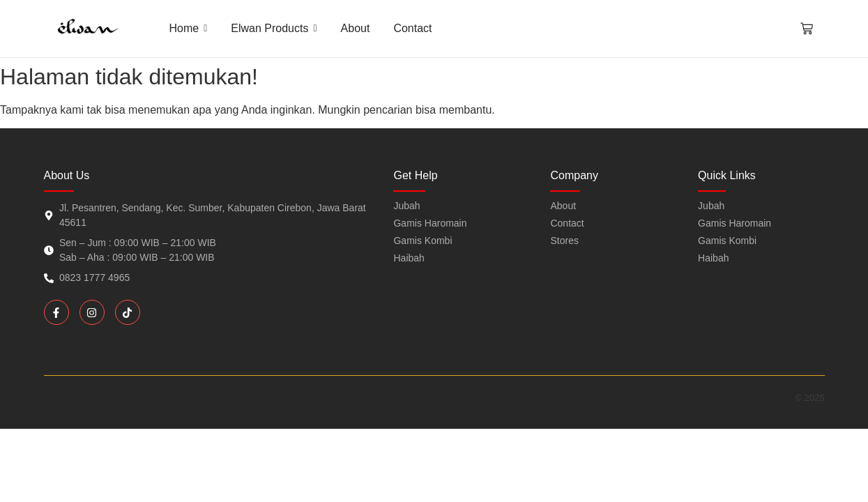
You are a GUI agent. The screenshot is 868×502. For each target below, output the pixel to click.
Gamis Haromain (734, 223)
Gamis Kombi (727, 241)
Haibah (713, 258)
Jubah (711, 206)
